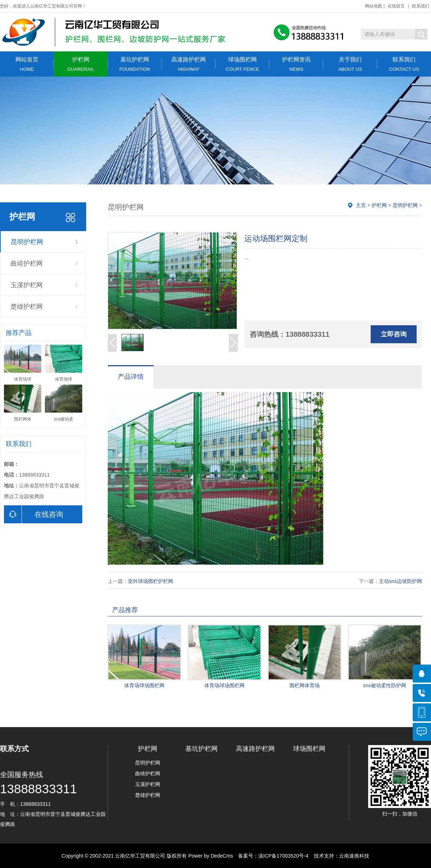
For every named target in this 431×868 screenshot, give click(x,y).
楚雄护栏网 (27, 307)
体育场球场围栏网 (144, 685)
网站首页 (27, 64)
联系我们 (421, 6)
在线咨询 (34, 514)
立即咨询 (394, 334)
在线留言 (396, 6)
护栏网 (81, 64)
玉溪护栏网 (27, 285)
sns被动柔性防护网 (385, 685)
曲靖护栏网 (27, 263)
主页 (361, 205)
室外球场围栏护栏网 (150, 581)
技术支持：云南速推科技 (340, 856)
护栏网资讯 (296, 64)
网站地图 (374, 6)
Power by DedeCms (211, 856)
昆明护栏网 (27, 242)
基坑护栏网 (135, 64)
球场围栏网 (242, 64)
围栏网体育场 (305, 685)
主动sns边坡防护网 (400, 581)
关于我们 (350, 64)
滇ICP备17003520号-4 (283, 856)
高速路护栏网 (189, 64)
